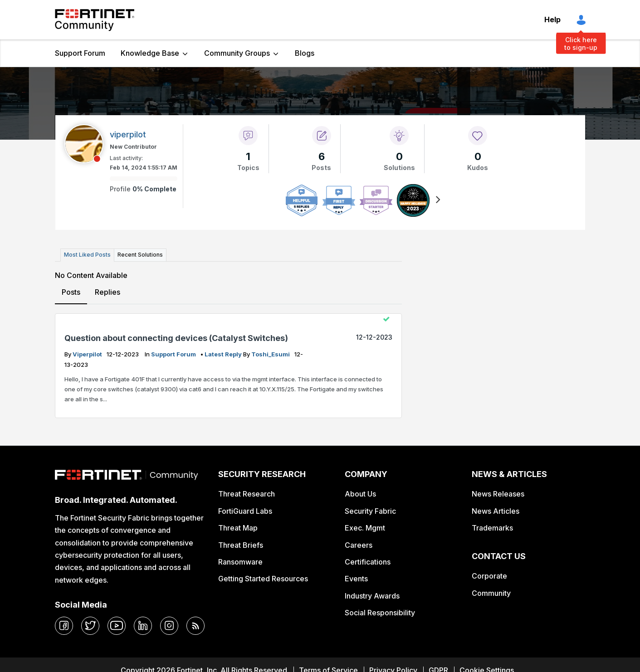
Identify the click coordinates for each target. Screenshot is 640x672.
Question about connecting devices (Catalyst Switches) (176, 338)
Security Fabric (370, 511)
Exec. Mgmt (365, 528)
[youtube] (117, 626)
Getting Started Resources (263, 579)
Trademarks (492, 528)
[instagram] (169, 626)
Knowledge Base (150, 53)
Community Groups (237, 53)
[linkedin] (143, 626)
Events (356, 579)
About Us (360, 494)
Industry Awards (372, 596)
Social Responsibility (380, 613)
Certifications (368, 562)
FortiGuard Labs (245, 511)
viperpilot (88, 354)
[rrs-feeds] (195, 626)
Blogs (305, 53)
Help (552, 19)
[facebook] (64, 626)
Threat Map (238, 528)
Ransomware (240, 562)
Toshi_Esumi (271, 354)
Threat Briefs (241, 545)
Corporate (489, 576)
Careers (359, 545)
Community (491, 593)
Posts (71, 292)
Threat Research (247, 494)
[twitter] (90, 626)
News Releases (498, 494)
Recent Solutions (140, 255)
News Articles (496, 511)
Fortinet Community (95, 20)
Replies (107, 292)
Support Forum (80, 53)
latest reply (224, 354)
